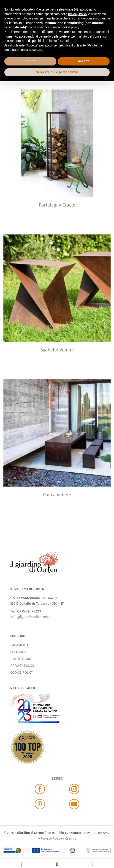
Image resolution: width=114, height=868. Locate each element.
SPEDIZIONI (19, 652)
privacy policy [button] (78, 14)
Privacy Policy (51, 838)
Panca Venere (57, 495)
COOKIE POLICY (22, 672)
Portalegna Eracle (57, 205)
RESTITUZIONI (21, 659)
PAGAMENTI (19, 645)
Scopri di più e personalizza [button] (57, 72)
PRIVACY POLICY (22, 666)
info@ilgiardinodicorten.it (31, 617)
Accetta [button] (84, 61)
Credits (71, 838)
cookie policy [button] (70, 27)
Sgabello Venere (57, 350)
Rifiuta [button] (30, 61)
